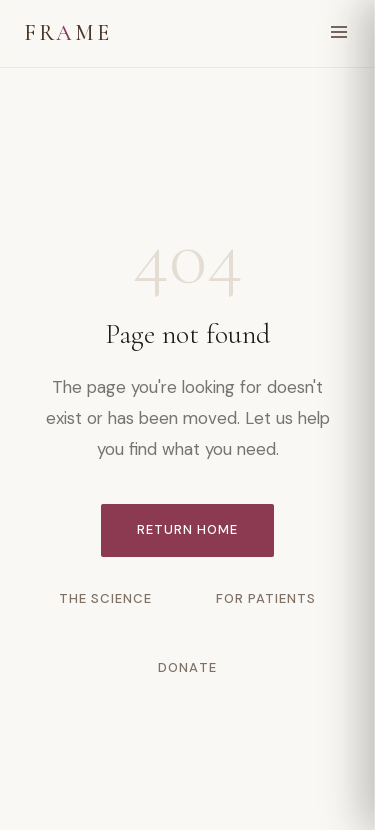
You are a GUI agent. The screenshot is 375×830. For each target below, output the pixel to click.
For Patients (266, 598)
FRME (67, 33)
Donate (187, 667)
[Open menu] (339, 33)
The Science (105, 598)
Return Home (187, 529)
